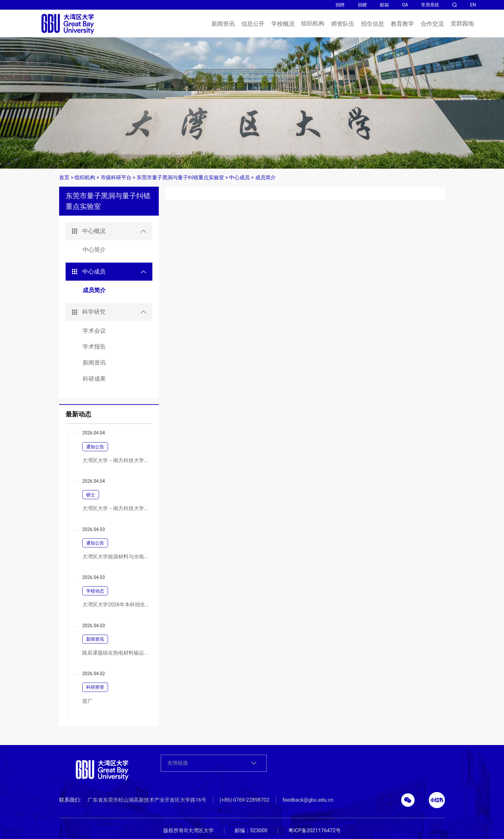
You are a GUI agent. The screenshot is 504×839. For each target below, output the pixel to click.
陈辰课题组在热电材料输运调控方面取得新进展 (117, 653)
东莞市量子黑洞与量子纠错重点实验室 (180, 177)
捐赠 (362, 5)
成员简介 (265, 177)
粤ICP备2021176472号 (315, 830)
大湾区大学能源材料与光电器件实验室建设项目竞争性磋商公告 (117, 557)
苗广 (87, 701)
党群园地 (462, 23)
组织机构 (313, 23)
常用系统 (430, 5)
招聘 (340, 5)
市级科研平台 (116, 177)
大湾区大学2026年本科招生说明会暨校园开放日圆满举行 (117, 605)
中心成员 (239, 177)
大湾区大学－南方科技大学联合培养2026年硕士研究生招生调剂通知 (117, 461)
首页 (64, 177)
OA (405, 5)
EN (473, 5)
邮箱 (384, 5)
